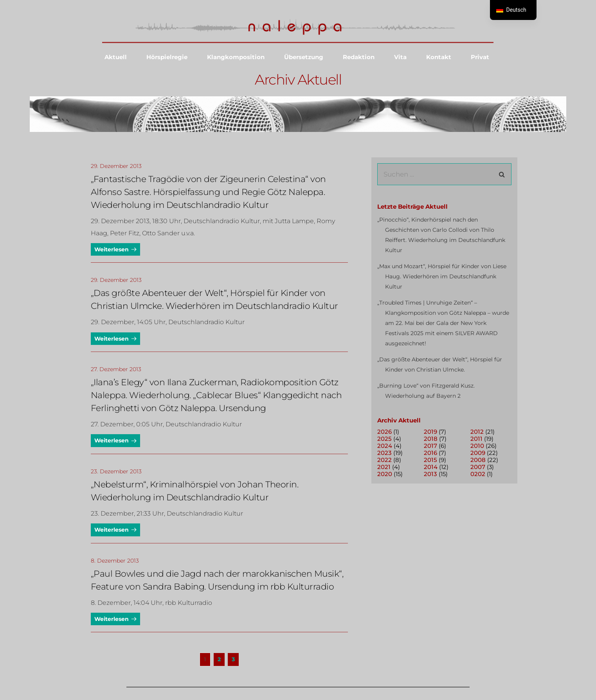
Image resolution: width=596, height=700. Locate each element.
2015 (430, 460)
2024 (385, 446)
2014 (431, 467)
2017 (430, 446)
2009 (478, 453)
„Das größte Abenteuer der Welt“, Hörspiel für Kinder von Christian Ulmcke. (440, 364)
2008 (478, 460)
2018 (431, 439)
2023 (384, 453)
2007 (478, 467)
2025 (384, 439)
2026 (384, 432)
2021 (384, 467)
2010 (477, 446)
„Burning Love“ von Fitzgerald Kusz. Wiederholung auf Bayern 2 (426, 391)
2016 (430, 453)
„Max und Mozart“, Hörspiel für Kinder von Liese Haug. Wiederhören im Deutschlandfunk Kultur (442, 276)
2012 (477, 432)
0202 (478, 474)
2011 (476, 439)
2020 (385, 474)
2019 (430, 432)
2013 (430, 474)
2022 (384, 460)
